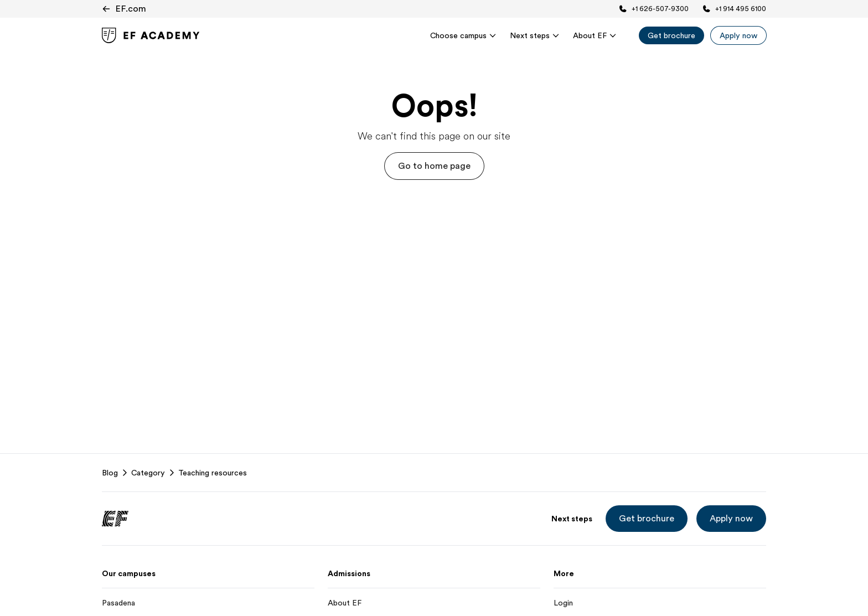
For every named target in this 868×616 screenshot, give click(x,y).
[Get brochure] (671, 35)
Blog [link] (110, 473)
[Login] (660, 603)
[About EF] (434, 603)
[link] (151, 35)
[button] (434, 166)
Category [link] (148, 473)
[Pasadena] (208, 603)
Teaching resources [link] (213, 473)
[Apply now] (738, 35)
